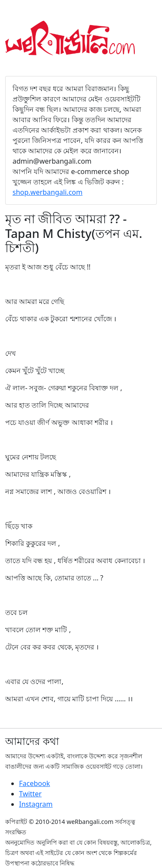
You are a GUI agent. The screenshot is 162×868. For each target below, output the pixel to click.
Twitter (30, 794)
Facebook (35, 783)
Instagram (36, 804)
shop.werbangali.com (48, 192)
